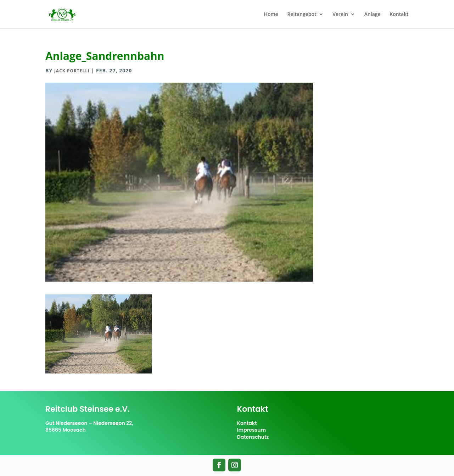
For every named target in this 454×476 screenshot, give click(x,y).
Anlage (372, 15)
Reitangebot (302, 15)
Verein (340, 15)
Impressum (252, 430)
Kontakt (399, 15)
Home (271, 15)
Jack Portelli (72, 71)
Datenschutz (253, 437)
